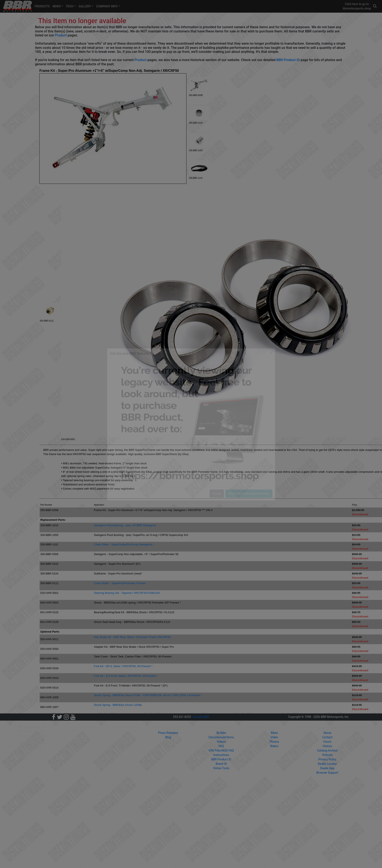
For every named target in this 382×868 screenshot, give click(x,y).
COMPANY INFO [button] (107, 6)
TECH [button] (70, 6)
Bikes (274, 733)
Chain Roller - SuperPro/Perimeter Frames (120, 583)
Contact (327, 737)
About (327, 733)
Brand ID (221, 764)
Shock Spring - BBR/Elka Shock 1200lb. (118, 705)
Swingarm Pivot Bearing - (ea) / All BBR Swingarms (125, 525)
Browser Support (327, 773)
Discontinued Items (221, 737)
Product (61, 35)
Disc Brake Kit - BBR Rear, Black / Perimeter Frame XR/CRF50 (132, 637)
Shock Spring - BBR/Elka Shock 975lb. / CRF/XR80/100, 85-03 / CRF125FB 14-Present (147, 695)
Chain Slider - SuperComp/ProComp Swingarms (123, 544)
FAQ (221, 746)
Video (274, 737)
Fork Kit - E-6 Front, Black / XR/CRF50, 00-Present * (126, 676)
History (327, 746)
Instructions (221, 755)
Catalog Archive (327, 750)
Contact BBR (201, 717)
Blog (168, 737)
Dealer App (327, 768)
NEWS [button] (57, 6)
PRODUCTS (42, 6)
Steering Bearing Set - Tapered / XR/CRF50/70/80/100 (127, 593)
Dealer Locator (327, 764)
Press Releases (168, 733)
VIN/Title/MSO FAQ (221, 750)
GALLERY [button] (85, 6)
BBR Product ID (288, 60)
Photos (274, 742)
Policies (327, 755)
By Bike (221, 733)
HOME (75, 728)
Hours (327, 742)
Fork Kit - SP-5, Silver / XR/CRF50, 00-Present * (123, 666)
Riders (274, 746)
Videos (221, 742)
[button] (375, 6)
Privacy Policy (327, 759)
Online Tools (221, 768)
